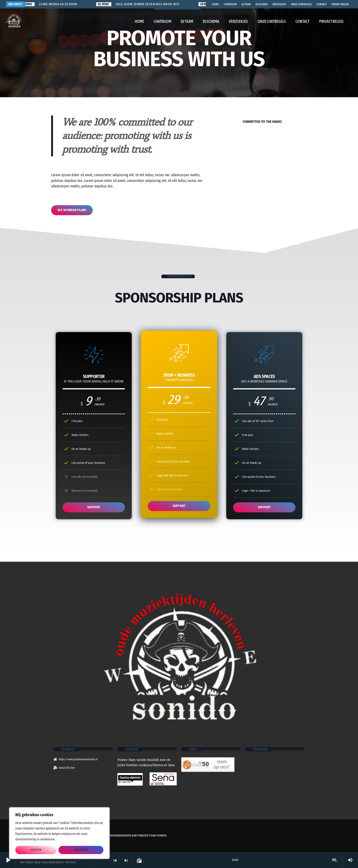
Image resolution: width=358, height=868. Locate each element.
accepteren (81, 850)
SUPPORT (94, 507)
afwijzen (36, 850)
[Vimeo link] (14, 20)
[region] (59, 833)
